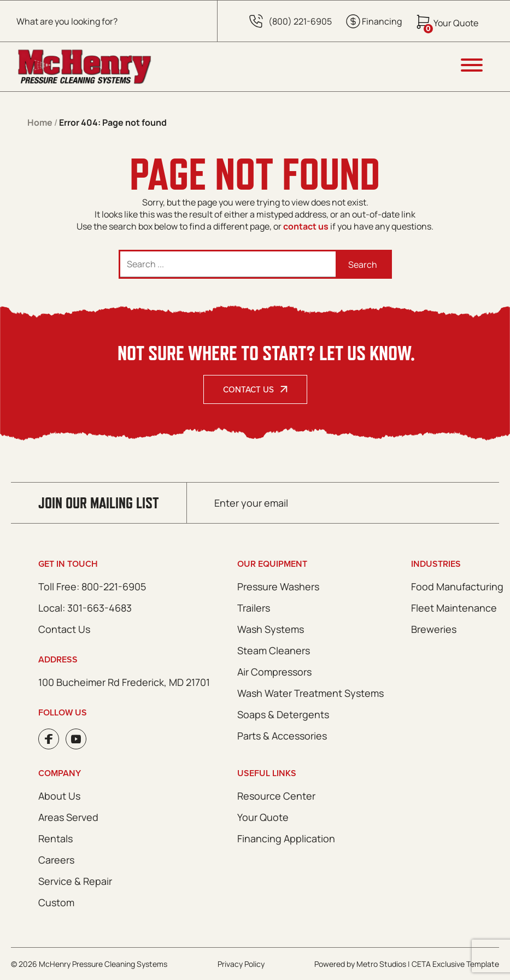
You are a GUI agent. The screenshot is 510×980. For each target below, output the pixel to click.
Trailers (254, 608)
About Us (59, 796)
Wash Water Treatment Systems (310, 693)
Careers (56, 860)
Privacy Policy (241, 964)
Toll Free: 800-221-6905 (92, 586)
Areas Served (68, 817)
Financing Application (286, 838)
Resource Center (276, 796)
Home (40, 122)
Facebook (49, 739)
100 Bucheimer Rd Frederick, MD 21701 (124, 682)
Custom (56, 902)
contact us (306, 226)
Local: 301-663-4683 (85, 608)
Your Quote (263, 817)
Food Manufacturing (457, 586)
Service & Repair (75, 881)
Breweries (434, 629)
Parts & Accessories (282, 736)
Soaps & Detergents (283, 714)
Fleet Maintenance (454, 608)
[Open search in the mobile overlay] (109, 21)
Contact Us (248, 389)
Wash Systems (271, 629)
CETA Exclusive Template (455, 964)
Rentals (55, 838)
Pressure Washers (278, 586)
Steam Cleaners (274, 650)
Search (363, 265)
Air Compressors (274, 672)
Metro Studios (381, 964)
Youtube (76, 739)
